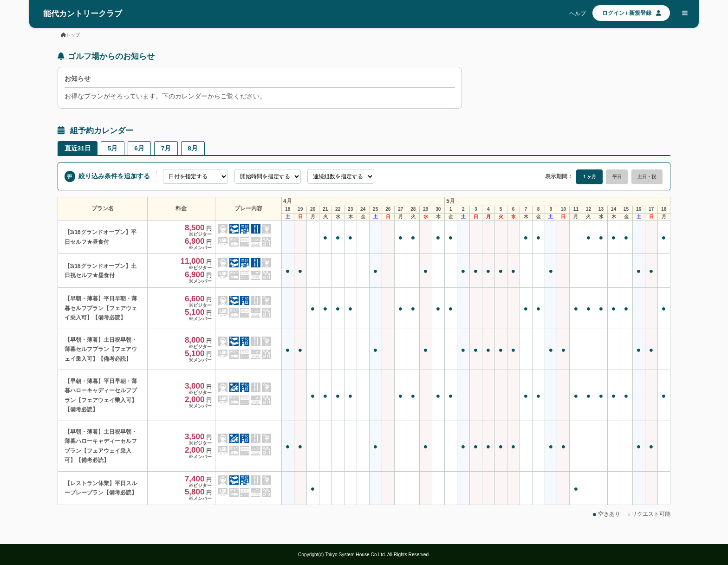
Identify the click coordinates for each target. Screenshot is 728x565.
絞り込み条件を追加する (107, 176)
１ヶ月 (589, 177)
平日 (617, 177)
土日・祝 (647, 177)
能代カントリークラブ (83, 14)
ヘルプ (578, 13)
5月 (113, 148)
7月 (166, 148)
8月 (193, 148)
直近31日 (78, 148)
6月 (139, 148)
